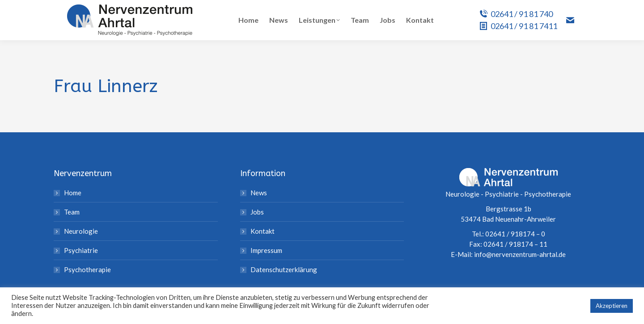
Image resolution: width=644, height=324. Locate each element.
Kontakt (263, 231)
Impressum (266, 250)
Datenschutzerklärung (284, 269)
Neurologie (81, 231)
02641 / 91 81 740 (516, 14)
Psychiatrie (81, 250)
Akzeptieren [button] (612, 306)
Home (73, 193)
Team (72, 212)
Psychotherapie (87, 269)
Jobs (257, 212)
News (259, 193)
